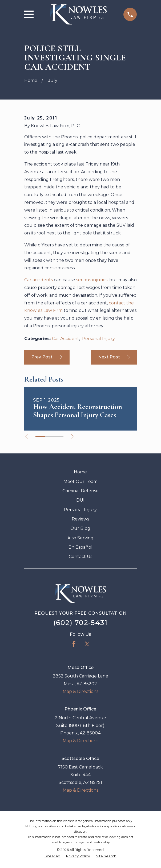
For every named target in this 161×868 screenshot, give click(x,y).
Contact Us (80, 557)
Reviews (80, 519)
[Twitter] (87, 644)
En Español (80, 547)
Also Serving (80, 538)
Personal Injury (98, 339)
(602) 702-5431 (81, 623)
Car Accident (66, 339)
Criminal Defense (80, 491)
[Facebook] (74, 644)
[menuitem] (52, 856)
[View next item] (73, 436)
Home (80, 472)
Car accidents (39, 280)
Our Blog (80, 528)
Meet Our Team (80, 481)
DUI (80, 500)
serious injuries (92, 280)
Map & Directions (80, 691)
